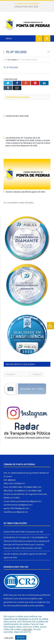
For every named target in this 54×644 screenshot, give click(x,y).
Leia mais (27, 629)
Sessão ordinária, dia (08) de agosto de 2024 (25, 192)
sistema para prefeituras (39, 595)
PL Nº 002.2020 (11, 67)
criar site (21, 595)
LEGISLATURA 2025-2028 (26, 7)
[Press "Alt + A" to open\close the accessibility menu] (50, 326)
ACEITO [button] (21, 637)
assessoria (23, 598)
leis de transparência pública (16, 606)
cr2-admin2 (12, 60)
